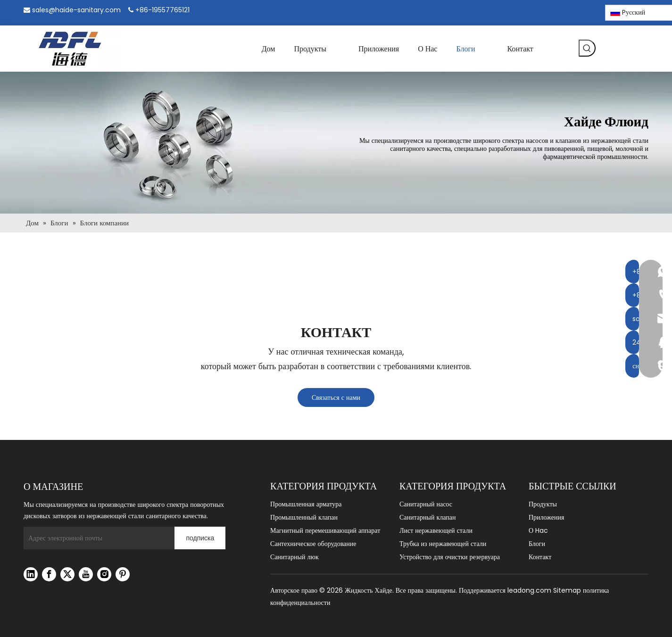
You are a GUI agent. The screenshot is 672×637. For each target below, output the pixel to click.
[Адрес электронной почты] (97, 538)
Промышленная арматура (306, 504)
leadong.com (529, 590)
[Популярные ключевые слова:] (587, 48)
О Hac (538, 530)
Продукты (543, 504)
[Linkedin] (555, 11)
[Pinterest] (587, 11)
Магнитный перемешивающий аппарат (325, 530)
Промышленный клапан (304, 517)
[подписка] (200, 538)
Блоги (537, 544)
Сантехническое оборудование (313, 544)
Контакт (540, 557)
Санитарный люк (295, 557)
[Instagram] (571, 11)
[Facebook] (539, 11)
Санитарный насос (426, 504)
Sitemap (567, 590)
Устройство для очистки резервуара (450, 557)
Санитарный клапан (427, 517)
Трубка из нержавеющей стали (443, 544)
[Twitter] (67, 574)
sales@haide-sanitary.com (76, 10)
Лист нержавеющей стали (436, 530)
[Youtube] (86, 574)
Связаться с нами (336, 397)
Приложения (546, 517)
